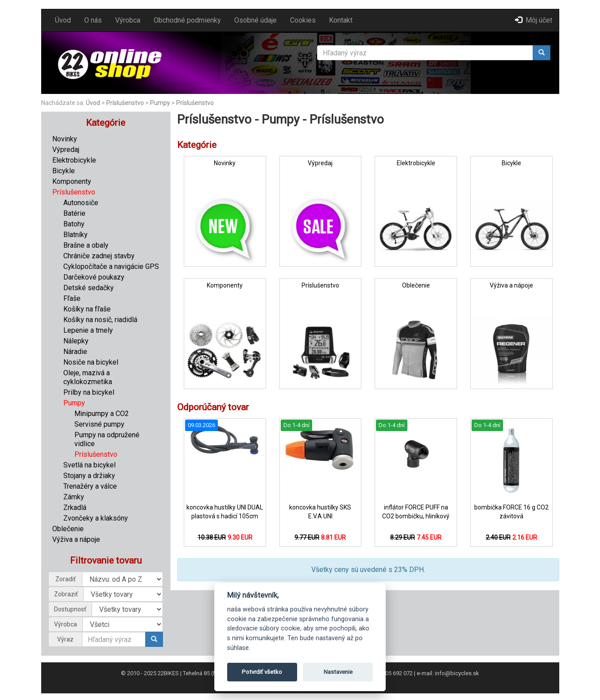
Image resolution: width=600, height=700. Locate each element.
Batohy (74, 224)
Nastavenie (338, 672)
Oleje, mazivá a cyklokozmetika (88, 377)
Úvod (63, 20)
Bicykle (64, 171)
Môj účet (534, 20)
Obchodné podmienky (187, 20)
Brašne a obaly (86, 245)
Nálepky (76, 341)
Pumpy (160, 103)
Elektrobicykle (74, 160)
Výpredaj (66, 150)
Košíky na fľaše (87, 309)
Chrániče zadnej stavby (99, 256)
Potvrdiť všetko (262, 672)
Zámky (74, 497)
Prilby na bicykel (89, 392)
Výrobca (128, 20)
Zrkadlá (75, 507)
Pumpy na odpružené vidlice (107, 439)
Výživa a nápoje (76, 539)
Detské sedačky (89, 288)
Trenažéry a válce (90, 486)
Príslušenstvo (125, 103)
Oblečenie (68, 529)
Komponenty (72, 181)
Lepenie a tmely (88, 330)
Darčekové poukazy (94, 277)
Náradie (75, 352)
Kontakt (341, 20)
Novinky (65, 139)
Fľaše (72, 298)
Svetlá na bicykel (89, 465)
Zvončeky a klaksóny (96, 518)
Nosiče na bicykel (91, 362)
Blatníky (75, 235)
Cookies (303, 20)
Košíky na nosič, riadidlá (100, 320)
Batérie (74, 213)
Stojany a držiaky (89, 476)
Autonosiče (81, 203)
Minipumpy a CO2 (102, 414)
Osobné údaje (255, 20)
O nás (93, 20)
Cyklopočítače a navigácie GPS (111, 266)
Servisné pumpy (99, 424)
